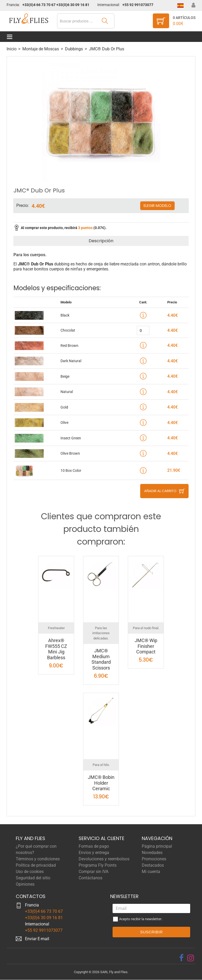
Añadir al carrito (160, 491)
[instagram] (191, 958)
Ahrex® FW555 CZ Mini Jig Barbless (56, 649)
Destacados (153, 865)
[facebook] (181, 958)
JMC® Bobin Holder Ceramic (101, 783)
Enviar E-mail (37, 939)
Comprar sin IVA (94, 872)
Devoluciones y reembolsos (104, 859)
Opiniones (25, 884)
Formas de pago (94, 846)
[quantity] (143, 331)
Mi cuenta (151, 872)
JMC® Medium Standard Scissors (101, 659)
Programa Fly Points (98, 865)
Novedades (152, 853)
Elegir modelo (157, 206)
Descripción (101, 241)
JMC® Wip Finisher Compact (146, 646)
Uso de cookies (30, 872)
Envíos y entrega (94, 853)
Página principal (157, 846)
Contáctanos (90, 878)
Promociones (154, 859)
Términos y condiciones (38, 859)
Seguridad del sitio (33, 878)
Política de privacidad (36, 865)
